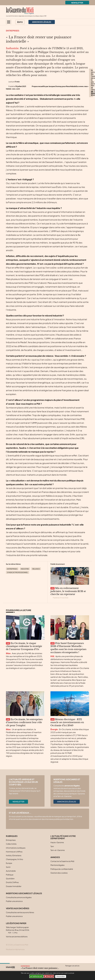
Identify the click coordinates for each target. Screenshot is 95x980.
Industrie (25, 576)
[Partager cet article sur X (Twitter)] (67, 969)
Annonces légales (67, 809)
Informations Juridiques (16, 855)
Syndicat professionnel (18, 580)
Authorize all (36, 976)
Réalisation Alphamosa (15, 957)
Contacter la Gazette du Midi (62, 869)
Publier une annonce (14, 909)
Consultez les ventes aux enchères (20, 920)
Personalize (61, 976)
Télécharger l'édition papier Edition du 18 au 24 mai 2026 (18, 938)
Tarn (52, 854)
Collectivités (11, 852)
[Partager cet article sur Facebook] (72, 969)
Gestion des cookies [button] (59, 880)
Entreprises (13, 31)
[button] (9, 22)
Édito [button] (20, 22)
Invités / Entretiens (14, 863)
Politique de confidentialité (62, 877)
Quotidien (10, 886)
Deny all (50, 976)
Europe (9, 871)
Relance (36, 576)
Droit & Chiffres (12, 890)
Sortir (8, 875)
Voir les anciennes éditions (17, 944)
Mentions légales (57, 873)
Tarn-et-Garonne (58, 858)
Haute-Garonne (57, 850)
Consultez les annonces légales (19, 905)
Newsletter (77, 3)
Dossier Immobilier (14, 894)
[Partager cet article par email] (82, 969)
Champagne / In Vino (14, 867)
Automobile (11, 878)
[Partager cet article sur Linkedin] (77, 969)
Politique (10, 882)
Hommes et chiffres (14, 859)
